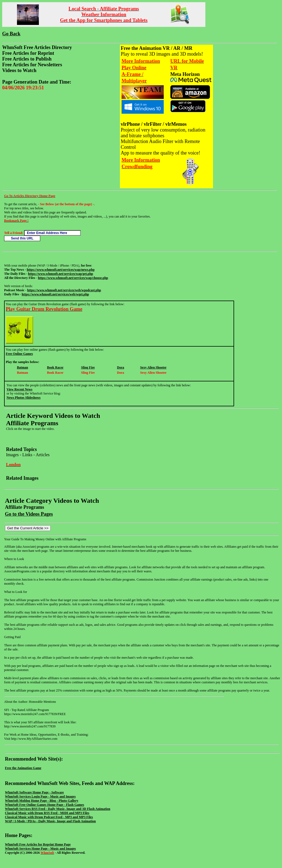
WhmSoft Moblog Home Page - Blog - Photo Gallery (42, 801)
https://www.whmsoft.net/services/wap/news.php (61, 270)
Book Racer (55, 367)
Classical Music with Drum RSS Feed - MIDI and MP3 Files (47, 813)
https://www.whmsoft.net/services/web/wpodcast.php (64, 290)
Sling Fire (88, 367)
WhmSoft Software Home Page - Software (34, 792)
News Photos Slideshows (24, 398)
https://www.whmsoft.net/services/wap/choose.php (73, 278)
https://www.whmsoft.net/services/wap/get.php (61, 274)
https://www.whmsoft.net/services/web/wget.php (55, 294)
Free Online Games (19, 354)
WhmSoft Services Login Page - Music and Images (40, 796)
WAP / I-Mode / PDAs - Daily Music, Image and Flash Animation (50, 821)
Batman (23, 367)
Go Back (11, 34)
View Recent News (19, 389)
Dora (120, 367)
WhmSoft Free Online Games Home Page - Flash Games (44, 805)
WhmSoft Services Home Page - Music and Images (40, 849)
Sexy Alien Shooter (153, 367)
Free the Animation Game (23, 768)
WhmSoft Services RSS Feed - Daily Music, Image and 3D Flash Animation (58, 809)
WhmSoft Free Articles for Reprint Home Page (38, 844)
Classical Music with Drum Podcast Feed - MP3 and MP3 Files (49, 817)
